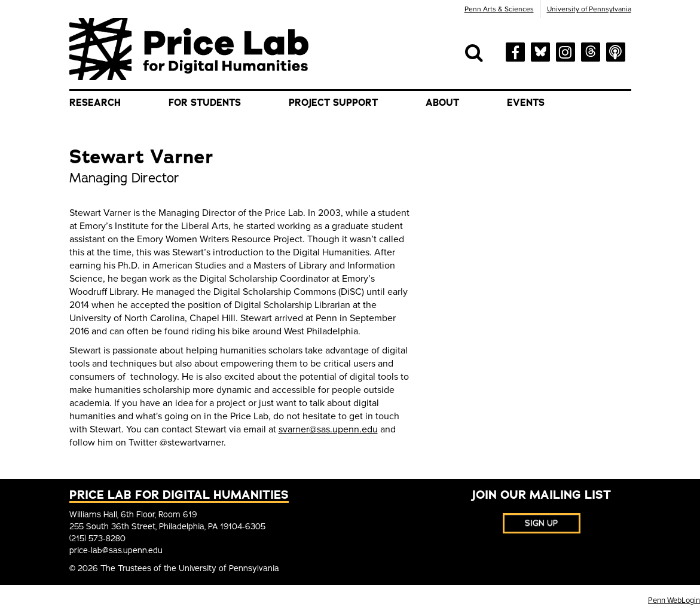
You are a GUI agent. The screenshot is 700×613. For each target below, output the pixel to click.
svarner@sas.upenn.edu (328, 429)
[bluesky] (540, 50)
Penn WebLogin (674, 600)
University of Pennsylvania (589, 9)
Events (526, 103)
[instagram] (565, 51)
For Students (205, 103)
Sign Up (541, 523)
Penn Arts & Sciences (499, 9)
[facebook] (515, 51)
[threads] (591, 50)
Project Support (333, 103)
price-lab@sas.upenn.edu (116, 551)
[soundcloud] (616, 51)
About (442, 103)
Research (95, 103)
